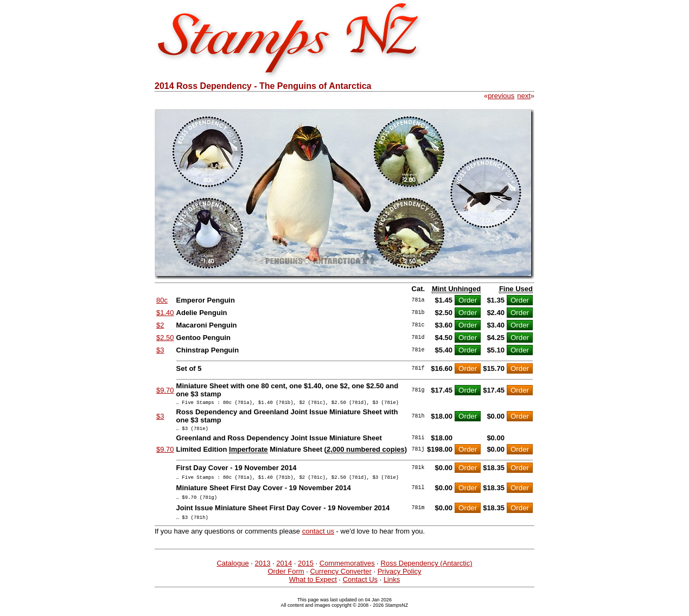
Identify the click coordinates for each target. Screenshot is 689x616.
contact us (318, 539)
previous (501, 96)
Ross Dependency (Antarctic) (427, 571)
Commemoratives (347, 571)
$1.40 (165, 313)
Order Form (286, 579)
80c (162, 300)
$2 (160, 325)
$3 (160, 350)
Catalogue (232, 571)
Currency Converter (340, 579)
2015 (306, 571)
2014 (284, 571)
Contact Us (360, 588)
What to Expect (313, 588)
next (524, 96)
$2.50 (165, 338)
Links (392, 588)
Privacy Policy (400, 579)
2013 (263, 571)
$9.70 (165, 390)
